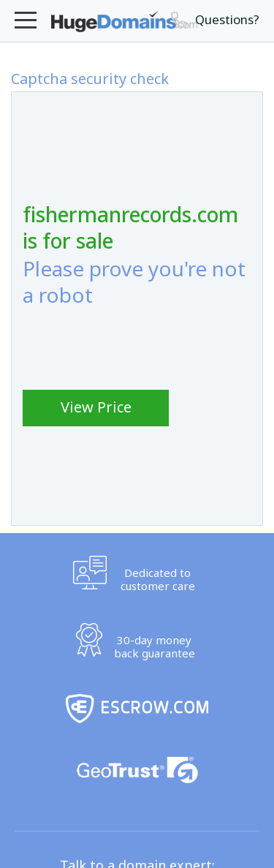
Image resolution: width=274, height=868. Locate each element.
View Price (96, 407)
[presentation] (134, 348)
